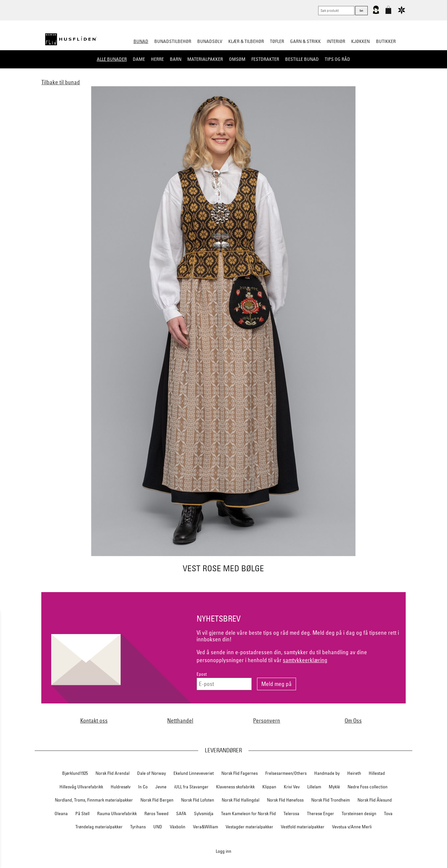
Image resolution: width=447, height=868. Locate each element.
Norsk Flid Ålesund (375, 800)
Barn (176, 59)
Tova (388, 813)
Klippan (269, 787)
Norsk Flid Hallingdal (241, 800)
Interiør (336, 41)
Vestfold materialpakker (303, 827)
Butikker (386, 41)
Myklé (334, 787)
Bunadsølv (210, 41)
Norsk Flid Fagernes (240, 773)
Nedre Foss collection (368, 787)
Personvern (267, 720)
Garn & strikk (305, 41)
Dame (139, 59)
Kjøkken (360, 41)
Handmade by (327, 773)
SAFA (181, 813)
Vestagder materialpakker (249, 827)
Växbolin (178, 827)
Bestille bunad (302, 59)
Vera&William (205, 827)
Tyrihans (138, 827)
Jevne (161, 787)
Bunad (141, 41)
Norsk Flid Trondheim (331, 800)
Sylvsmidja (204, 813)
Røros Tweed (156, 813)
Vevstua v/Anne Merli (352, 827)
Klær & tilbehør (246, 41)
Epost (202, 674)
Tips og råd (337, 59)
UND (158, 827)
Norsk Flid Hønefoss (285, 800)
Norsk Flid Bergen (157, 800)
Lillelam (314, 787)
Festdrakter (265, 59)
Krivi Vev (292, 787)
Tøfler (277, 41)
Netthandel (180, 720)
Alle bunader (112, 59)
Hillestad (377, 773)
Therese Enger (320, 813)
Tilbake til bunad (61, 82)
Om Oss (353, 720)
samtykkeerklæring (305, 660)
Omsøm (237, 59)
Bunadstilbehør (173, 41)
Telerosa (291, 813)
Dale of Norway (151, 773)
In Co (143, 787)
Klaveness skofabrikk (235, 787)
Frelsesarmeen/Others (286, 773)
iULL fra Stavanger (191, 787)
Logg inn (223, 851)
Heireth (354, 773)
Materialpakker (205, 59)
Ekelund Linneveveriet (194, 773)
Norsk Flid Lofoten (198, 800)
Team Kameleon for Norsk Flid (248, 813)
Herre (157, 59)
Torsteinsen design (359, 813)
